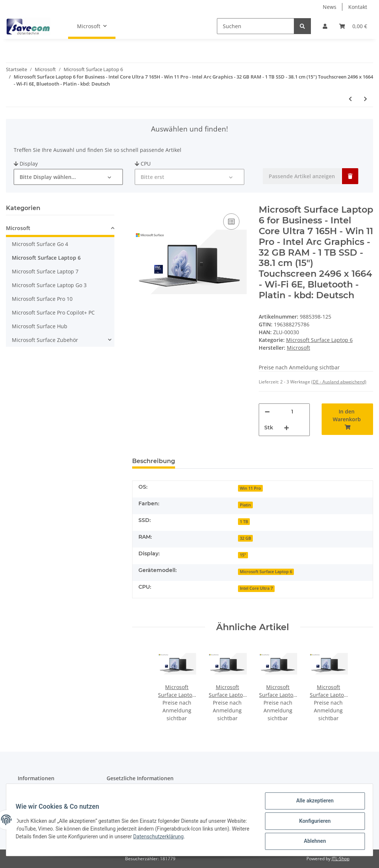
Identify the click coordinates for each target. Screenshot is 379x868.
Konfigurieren (312, 822)
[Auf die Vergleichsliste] (231, 222)
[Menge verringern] (267, 412)
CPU (143, 164)
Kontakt (358, 7)
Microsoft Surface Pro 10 (42, 299)
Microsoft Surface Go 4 (40, 244)
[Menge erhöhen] (286, 428)
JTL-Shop (341, 859)
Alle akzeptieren (312, 803)
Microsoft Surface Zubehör (45, 340)
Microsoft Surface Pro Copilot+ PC (53, 312)
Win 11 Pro (250, 488)
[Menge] (292, 412)
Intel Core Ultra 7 (256, 588)
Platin (245, 505)
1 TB (244, 522)
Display (26, 164)
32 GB (245, 538)
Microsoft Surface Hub (40, 326)
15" (243, 555)
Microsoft (18, 228)
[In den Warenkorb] (347, 419)
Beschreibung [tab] (154, 461)
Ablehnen (312, 842)
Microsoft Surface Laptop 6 (319, 340)
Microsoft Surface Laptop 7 (45, 271)
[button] (325, 26)
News (330, 7)
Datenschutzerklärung (197, 838)
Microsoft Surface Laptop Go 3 (49, 285)
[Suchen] (256, 26)
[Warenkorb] (353, 26)
